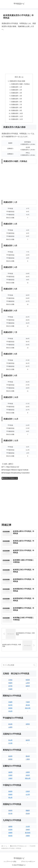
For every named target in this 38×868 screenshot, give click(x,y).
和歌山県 (28, 778)
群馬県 (10, 708)
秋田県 (28, 680)
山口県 (28, 794)
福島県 (28, 686)
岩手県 (10, 686)
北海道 (10, 680)
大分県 (28, 827)
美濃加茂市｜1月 (17, 87)
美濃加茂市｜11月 (17, 116)
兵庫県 (28, 772)
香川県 (10, 814)
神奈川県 (28, 708)
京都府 (10, 775)
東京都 (28, 705)
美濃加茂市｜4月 (17, 96)
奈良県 (28, 775)
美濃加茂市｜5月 (17, 99)
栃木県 (10, 705)
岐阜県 (10, 756)
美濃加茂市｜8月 (17, 107)
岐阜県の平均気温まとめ (10, 478)
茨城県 (10, 702)
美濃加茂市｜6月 (17, 102)
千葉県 (28, 702)
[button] (34, 665)
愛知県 (28, 756)
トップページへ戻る (10, 861)
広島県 (28, 791)
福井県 (28, 740)
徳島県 (10, 810)
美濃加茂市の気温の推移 (17, 81)
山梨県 (10, 727)
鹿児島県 (28, 833)
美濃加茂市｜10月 (17, 113)
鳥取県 (10, 791)
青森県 (10, 683)
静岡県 (10, 759)
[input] (19, 665)
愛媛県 (28, 810)
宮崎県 (28, 830)
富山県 (10, 740)
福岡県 (10, 827)
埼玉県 (10, 711)
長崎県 (10, 833)
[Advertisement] (19, 52)
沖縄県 (28, 836)
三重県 (28, 759)
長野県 (28, 724)
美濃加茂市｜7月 (17, 105)
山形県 (28, 683)
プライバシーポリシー (28, 861)
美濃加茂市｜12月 (17, 119)
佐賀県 (10, 830)
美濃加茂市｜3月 (17, 93)
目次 (16, 77)
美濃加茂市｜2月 (17, 90)
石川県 (10, 743)
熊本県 (10, 836)
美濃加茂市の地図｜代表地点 (20, 84)
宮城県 (10, 689)
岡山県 (10, 798)
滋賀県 (10, 772)
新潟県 (10, 724)
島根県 (10, 794)
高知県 (28, 814)
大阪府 (10, 778)
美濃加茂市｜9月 (17, 110)
